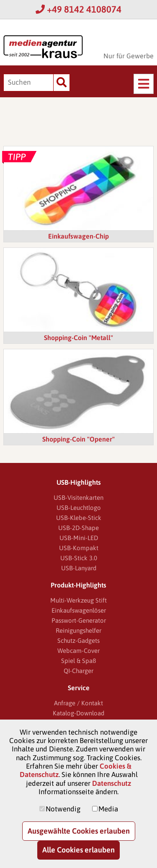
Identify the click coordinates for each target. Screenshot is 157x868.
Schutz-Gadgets (78, 641)
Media (108, 809)
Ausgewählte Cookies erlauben (79, 831)
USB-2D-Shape (78, 528)
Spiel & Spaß (78, 661)
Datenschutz (112, 783)
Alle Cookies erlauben (78, 850)
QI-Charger (78, 671)
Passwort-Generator (79, 620)
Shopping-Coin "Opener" (78, 439)
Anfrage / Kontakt (78, 703)
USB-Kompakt (79, 548)
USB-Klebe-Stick (79, 518)
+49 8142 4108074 (78, 9)
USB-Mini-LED (79, 538)
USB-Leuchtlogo (79, 508)
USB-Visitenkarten (78, 498)
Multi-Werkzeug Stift (78, 600)
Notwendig (63, 809)
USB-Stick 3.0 (79, 558)
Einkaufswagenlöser (79, 610)
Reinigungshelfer (78, 630)
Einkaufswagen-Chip (78, 236)
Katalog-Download (78, 713)
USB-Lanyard (79, 568)
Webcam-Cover (78, 651)
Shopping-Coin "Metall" (78, 338)
